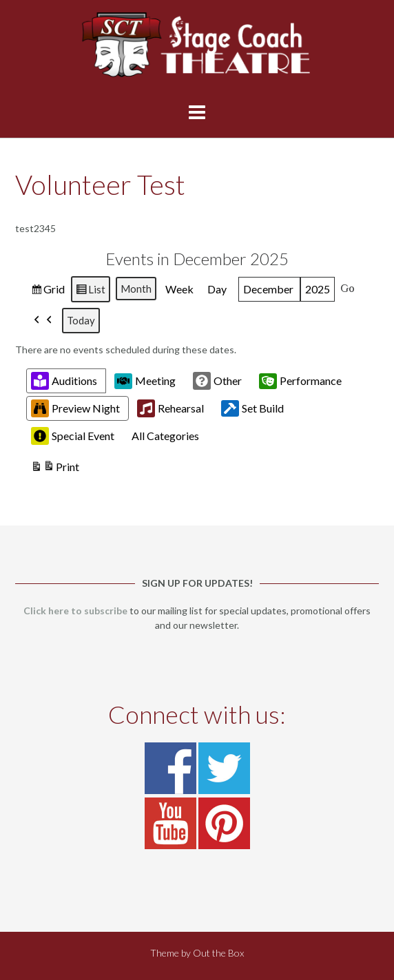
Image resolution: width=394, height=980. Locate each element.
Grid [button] (48, 291)
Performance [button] (300, 381)
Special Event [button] (73, 436)
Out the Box (218, 953)
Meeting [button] (145, 381)
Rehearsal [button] (170, 408)
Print (55, 468)
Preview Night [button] (75, 408)
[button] (43, 321)
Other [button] (217, 381)
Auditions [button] (64, 381)
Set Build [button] (252, 408)
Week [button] (179, 289)
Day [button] (217, 289)
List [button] (90, 291)
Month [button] (136, 289)
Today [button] (81, 320)
